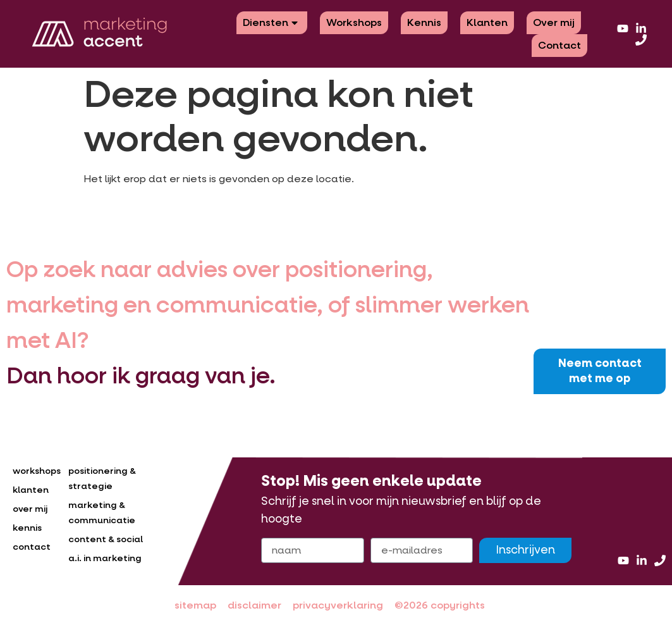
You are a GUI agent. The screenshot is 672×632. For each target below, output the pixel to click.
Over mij (554, 22)
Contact (559, 45)
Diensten (272, 22)
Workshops (354, 22)
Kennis (424, 22)
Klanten (487, 22)
